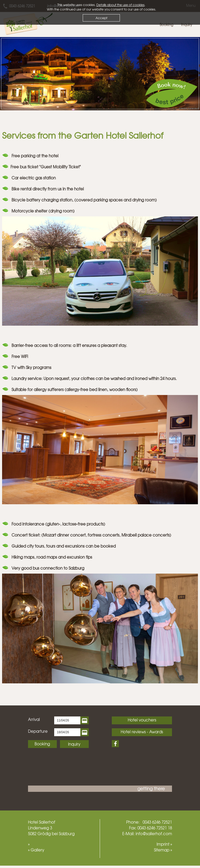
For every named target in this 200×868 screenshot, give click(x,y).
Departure (38, 731)
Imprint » (164, 844)
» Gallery (36, 850)
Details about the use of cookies (120, 5)
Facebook (115, 744)
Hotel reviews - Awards (142, 732)
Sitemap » (163, 850)
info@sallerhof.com (154, 834)
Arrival (34, 719)
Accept (101, 18)
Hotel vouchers (142, 720)
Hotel (33, 822)
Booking (42, 744)
